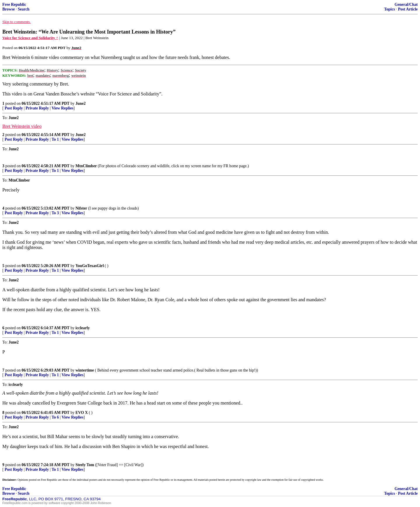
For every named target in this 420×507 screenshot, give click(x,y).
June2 (81, 103)
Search (24, 9)
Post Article (408, 9)
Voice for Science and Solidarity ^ (30, 38)
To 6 (55, 417)
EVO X (82, 413)
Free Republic (14, 5)
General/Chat (406, 5)
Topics (390, 9)
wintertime (85, 370)
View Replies (63, 108)
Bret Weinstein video (22, 126)
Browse (9, 9)
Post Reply (14, 108)
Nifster (81, 208)
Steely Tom (85, 465)
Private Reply (37, 108)
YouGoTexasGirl (90, 266)
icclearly (83, 328)
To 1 (55, 139)
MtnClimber (86, 166)
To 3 (55, 213)
